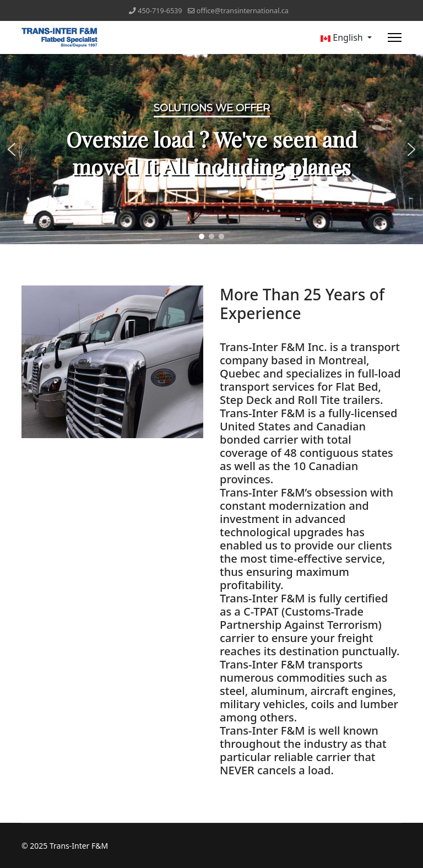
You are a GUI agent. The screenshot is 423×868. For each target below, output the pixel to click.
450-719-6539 (160, 11)
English (342, 37)
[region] (211, 149)
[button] (12, 149)
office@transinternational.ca (243, 11)
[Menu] (395, 37)
